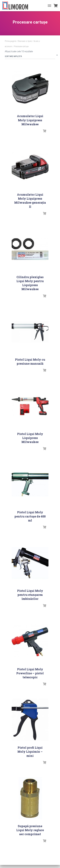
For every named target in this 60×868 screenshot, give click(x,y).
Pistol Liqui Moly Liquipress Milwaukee (30, 438)
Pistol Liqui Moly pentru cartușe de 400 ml (30, 516)
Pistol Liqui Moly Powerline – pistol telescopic (30, 673)
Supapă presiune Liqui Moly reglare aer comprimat (30, 830)
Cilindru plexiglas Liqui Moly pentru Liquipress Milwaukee (30, 283)
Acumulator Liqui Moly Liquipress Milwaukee (30, 120)
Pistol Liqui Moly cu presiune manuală (30, 362)
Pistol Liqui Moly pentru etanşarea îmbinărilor (30, 595)
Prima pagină (10, 41)
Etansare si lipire (25, 41)
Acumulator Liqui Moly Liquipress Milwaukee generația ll (30, 201)
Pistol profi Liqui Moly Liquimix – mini (30, 752)
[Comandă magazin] (30, 57)
